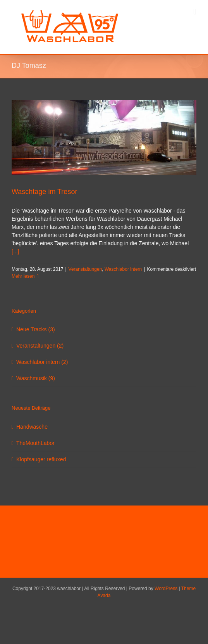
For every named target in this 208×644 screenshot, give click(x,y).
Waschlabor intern (123, 269)
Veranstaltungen (85, 269)
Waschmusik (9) (36, 378)
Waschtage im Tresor (44, 192)
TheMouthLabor (35, 443)
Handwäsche (32, 427)
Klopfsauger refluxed (41, 459)
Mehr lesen (23, 276)
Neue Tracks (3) (36, 329)
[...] (15, 251)
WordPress (166, 589)
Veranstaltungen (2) (40, 346)
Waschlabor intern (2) (42, 362)
